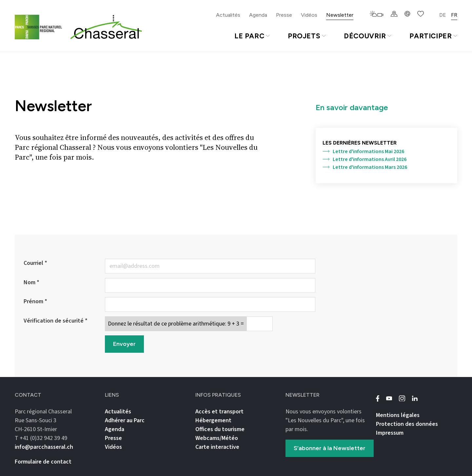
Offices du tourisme (220, 429)
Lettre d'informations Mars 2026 (365, 167)
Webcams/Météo (217, 438)
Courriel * (35, 263)
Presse (284, 15)
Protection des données (407, 424)
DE (443, 15)
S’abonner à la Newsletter (330, 448)
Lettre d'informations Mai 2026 (363, 151)
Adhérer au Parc (125, 420)
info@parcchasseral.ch (44, 447)
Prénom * (35, 301)
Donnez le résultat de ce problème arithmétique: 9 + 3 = (176, 324)
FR (454, 15)
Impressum (390, 433)
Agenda (258, 15)
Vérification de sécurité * (56, 321)
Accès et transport (219, 412)
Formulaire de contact (43, 462)
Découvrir (368, 36)
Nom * (31, 282)
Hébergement (213, 420)
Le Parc (252, 36)
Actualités (228, 15)
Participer (433, 36)
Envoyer (124, 344)
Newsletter (340, 15)
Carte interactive (217, 447)
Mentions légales (398, 415)
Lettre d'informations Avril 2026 (364, 159)
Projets (307, 36)
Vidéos (309, 15)
